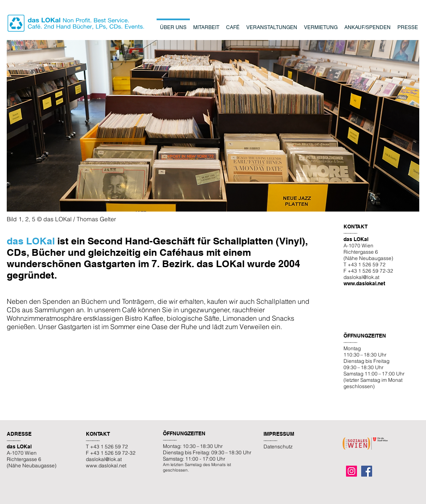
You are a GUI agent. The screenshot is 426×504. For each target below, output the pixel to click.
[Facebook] (367, 471)
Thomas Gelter (96, 219)
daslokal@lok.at (361, 277)
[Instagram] (351, 471)
